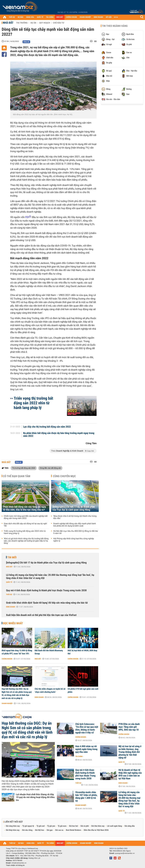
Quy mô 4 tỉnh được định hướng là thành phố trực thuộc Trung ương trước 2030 (46, 590)
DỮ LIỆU (109, 17)
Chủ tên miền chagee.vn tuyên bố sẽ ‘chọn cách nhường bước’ (50, 690)
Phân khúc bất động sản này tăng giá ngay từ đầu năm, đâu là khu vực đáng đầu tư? (25, 508)
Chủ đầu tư (59, 23)
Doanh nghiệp (7, 703)
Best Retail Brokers (74, 830)
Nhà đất (8, 23)
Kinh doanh (11, 607)
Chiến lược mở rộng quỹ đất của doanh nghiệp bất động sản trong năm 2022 (26, 517)
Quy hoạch (45, 23)
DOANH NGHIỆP (85, 17)
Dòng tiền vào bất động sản (50, 468)
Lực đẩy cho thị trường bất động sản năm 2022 (47, 427)
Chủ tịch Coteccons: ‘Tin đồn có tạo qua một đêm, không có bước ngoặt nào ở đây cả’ (87, 728)
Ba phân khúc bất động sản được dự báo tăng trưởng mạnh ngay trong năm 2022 (59, 435)
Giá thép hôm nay (13, 830)
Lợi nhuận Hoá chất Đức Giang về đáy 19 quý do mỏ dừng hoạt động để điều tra (35, 797)
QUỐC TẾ (40, 17)
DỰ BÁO (21, 17)
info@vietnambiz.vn (19, 863)
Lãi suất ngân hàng (114, 826)
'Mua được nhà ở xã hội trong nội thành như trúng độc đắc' (75, 517)
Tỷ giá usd (41, 826)
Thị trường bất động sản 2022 (24, 468)
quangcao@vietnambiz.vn (125, 853)
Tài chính (79, 756)
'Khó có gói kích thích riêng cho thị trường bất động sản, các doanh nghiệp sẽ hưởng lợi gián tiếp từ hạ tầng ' (26, 541)
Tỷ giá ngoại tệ (28, 826)
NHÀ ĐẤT (60, 17)
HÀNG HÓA (30, 17)
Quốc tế (9, 582)
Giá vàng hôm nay (13, 826)
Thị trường (22, 23)
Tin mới (12, 557)
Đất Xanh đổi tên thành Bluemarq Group (49, 652)
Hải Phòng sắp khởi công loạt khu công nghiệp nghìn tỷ (74, 540)
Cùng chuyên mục (64, 476)
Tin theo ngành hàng (115, 26)
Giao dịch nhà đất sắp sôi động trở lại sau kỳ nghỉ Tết (25, 525)
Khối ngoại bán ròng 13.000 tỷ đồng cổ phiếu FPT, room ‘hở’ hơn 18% (17, 652)
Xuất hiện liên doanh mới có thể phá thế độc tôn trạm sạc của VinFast (41, 615)
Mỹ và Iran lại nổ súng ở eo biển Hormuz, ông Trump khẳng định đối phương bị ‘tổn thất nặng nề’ (130, 752)
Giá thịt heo (40, 830)
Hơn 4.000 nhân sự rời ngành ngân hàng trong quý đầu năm (86, 749)
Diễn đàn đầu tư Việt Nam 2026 (96, 830)
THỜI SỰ (12, 17)
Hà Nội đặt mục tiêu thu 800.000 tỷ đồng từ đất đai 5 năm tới (76, 532)
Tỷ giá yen (51, 826)
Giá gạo (50, 830)
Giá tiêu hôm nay (98, 826)
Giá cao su (59, 830)
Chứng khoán (7, 659)
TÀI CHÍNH (50, 17)
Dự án (33, 23)
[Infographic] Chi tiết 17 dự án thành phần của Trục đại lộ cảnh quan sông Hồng (74, 508)
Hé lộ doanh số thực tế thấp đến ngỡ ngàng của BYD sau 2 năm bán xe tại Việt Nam (130, 774)
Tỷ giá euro (62, 826)
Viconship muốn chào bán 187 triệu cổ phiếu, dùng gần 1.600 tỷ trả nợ (86, 797)
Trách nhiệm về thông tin (15, 865)
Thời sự (9, 594)
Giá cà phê (85, 826)
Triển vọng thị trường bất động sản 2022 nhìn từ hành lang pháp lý (33, 403)
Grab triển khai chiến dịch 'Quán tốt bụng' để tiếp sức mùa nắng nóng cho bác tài (47, 603)
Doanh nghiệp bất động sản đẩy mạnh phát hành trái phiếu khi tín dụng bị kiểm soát (75, 525)
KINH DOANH (98, 17)
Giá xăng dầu (130, 826)
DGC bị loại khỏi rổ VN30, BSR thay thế (82, 652)
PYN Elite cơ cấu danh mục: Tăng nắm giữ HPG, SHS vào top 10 (129, 727)
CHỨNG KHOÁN (71, 17)
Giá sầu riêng (27, 830)
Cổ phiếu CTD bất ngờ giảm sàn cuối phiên (83, 690)
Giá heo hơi (73, 826)
